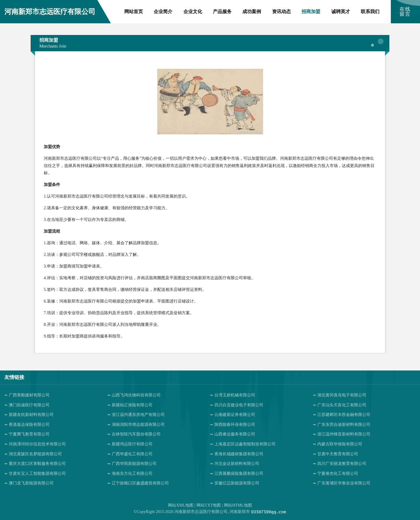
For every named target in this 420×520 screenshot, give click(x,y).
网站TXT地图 (209, 505)
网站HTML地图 (238, 505)
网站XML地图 (181, 505)
